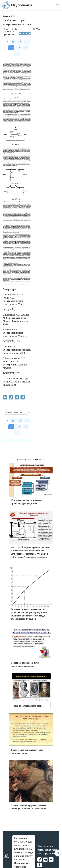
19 (18, 48)
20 (26, 48)
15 (13, 42)
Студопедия (17, 5)
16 (20, 42)
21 (17, 53)
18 (11, 48)
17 (27, 42)
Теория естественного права (28, 706)
